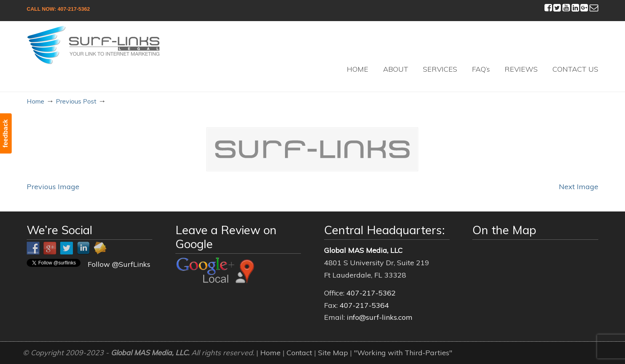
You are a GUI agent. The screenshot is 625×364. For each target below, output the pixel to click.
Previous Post (76, 101)
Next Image (579, 187)
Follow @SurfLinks (119, 264)
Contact (299, 353)
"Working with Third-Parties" (403, 353)
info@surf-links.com (380, 317)
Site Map (333, 353)
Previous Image (53, 187)
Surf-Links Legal (93, 45)
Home (35, 101)
